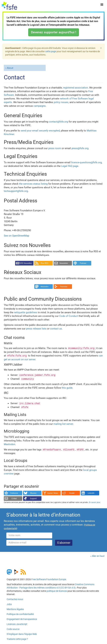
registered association (75, 88)
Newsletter (64, 263)
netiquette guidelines (26, 312)
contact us (56, 329)
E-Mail (14, 498)
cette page (51, 51)
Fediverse (14, 493)
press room (55, 148)
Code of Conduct (69, 316)
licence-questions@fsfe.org (86, 162)
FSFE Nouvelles (25, 263)
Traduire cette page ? (17, 639)
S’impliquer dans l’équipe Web (22, 634)
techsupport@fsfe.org (16, 191)
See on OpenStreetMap (17, 236)
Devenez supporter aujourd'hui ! (54, 32)
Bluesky (33, 493)
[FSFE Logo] (9, 6)
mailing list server (63, 424)
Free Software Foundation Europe (49, 579)
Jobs (9, 604)
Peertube (64, 287)
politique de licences (57, 591)
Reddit (72, 493)
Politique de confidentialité (20, 614)
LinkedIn (91, 493)
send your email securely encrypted (40, 131)
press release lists (36, 329)
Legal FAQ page (70, 166)
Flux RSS (45, 263)
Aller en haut (98, 556)
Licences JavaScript (17, 624)
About (10, 68)
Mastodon (45, 287)
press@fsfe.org (80, 148)
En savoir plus (94, 502)
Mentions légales (15, 609)
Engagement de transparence (22, 619)
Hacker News (53, 493)
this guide (67, 388)
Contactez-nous (15, 599)
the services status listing (33, 184)
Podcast (83, 263)
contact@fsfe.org (58, 122)
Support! (33, 498)
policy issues (61, 102)
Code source (13, 629)
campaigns (40, 106)
